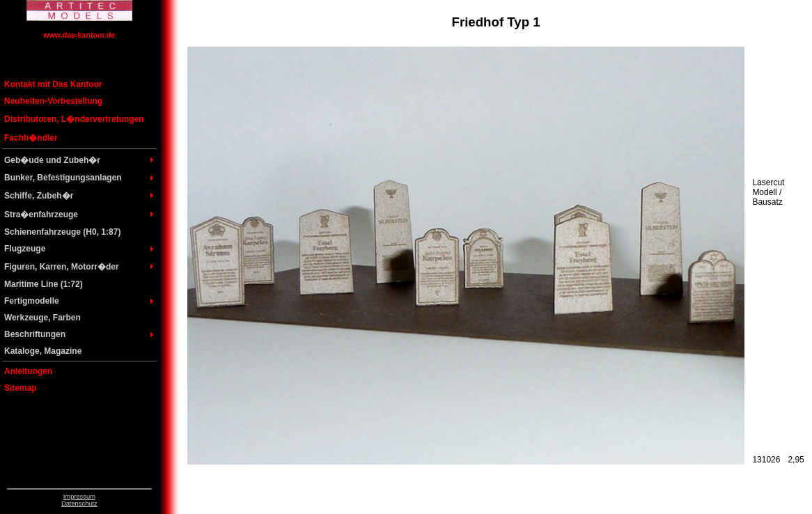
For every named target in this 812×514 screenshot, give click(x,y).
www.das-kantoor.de (79, 35)
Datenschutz (79, 504)
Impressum (79, 497)
